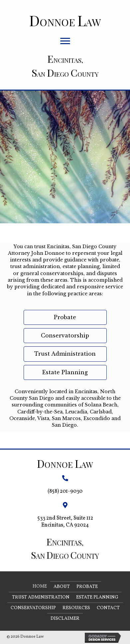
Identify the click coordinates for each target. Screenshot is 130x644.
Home (40, 586)
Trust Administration (41, 597)
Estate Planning (97, 597)
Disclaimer (65, 619)
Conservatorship (33, 608)
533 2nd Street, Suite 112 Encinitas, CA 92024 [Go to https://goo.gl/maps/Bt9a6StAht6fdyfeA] (65, 522)
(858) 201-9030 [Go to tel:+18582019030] (65, 491)
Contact (108, 608)
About (62, 587)
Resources (76, 608)
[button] (65, 41)
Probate (87, 587)
